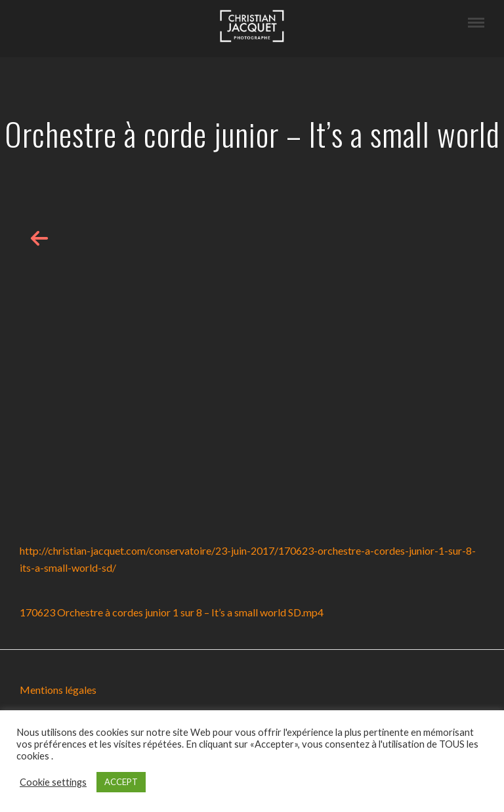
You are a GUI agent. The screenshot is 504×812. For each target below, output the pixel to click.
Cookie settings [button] (53, 782)
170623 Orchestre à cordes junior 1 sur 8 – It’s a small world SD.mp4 (172, 612)
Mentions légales (58, 690)
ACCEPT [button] (121, 782)
